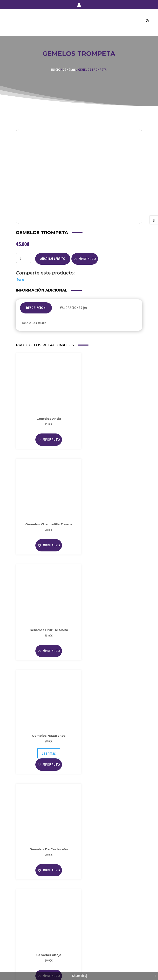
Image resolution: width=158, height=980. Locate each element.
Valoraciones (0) (74, 308)
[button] (85, 259)
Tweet (20, 280)
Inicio (56, 70)
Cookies (24, 910)
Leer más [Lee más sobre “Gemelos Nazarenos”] (112, 531)
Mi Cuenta (26, 936)
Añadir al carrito (53, 259)
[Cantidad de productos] (23, 258)
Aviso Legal (26, 896)
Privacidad (26, 903)
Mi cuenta (79, 6)
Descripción (36, 308)
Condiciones (27, 917)
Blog (22, 870)
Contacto (25, 957)
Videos (23, 877)
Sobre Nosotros (29, 863)
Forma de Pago (29, 943)
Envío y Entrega (29, 950)
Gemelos (69, 70)
